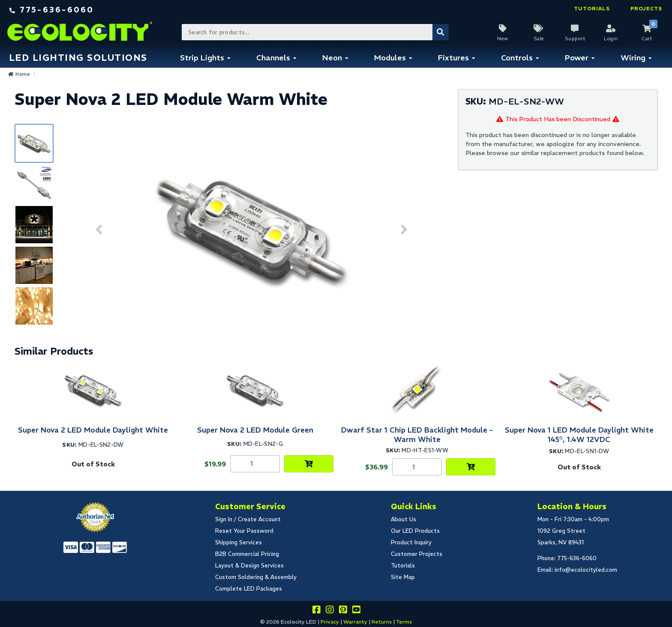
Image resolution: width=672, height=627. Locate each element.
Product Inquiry (411, 542)
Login (611, 39)
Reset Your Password (244, 531)
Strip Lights (202, 58)
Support (575, 39)
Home (23, 74)
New (503, 39)
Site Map (403, 577)
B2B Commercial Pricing (247, 554)
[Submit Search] (441, 32)
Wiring (633, 58)
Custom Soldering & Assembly (256, 577)
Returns (382, 622)
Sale (539, 39)
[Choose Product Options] (309, 464)
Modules (390, 58)
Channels (273, 58)
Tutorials (592, 8)
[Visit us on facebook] (316, 611)
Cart (647, 39)
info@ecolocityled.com (586, 570)
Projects (646, 8)
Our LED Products (415, 531)
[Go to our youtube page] (356, 611)
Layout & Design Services (249, 566)
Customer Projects (417, 554)
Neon (332, 58)
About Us (403, 519)
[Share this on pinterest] (343, 611)
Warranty (355, 622)
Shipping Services (238, 542)
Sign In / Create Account (248, 519)
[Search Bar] (315, 32)
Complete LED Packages (249, 589)
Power (577, 58)
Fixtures (453, 58)
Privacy (330, 622)
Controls (517, 58)
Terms (404, 622)
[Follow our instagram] (330, 611)
